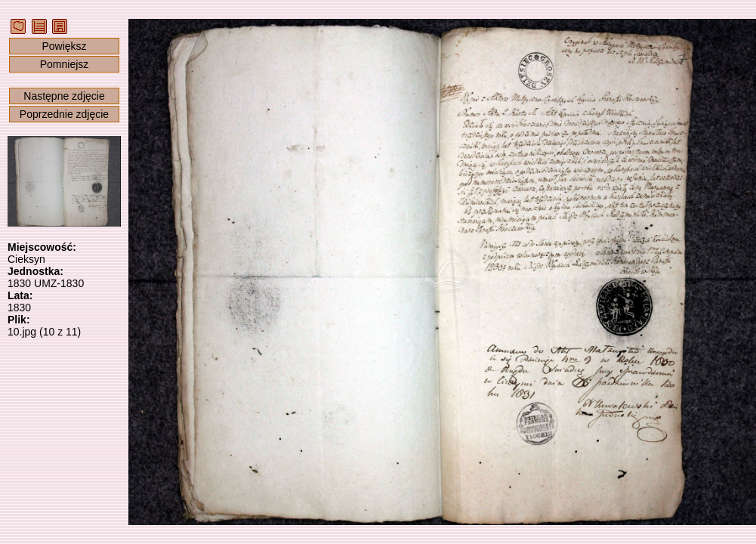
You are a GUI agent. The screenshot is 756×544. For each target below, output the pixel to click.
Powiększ (64, 46)
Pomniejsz (65, 64)
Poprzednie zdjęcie (64, 114)
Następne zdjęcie (64, 96)
